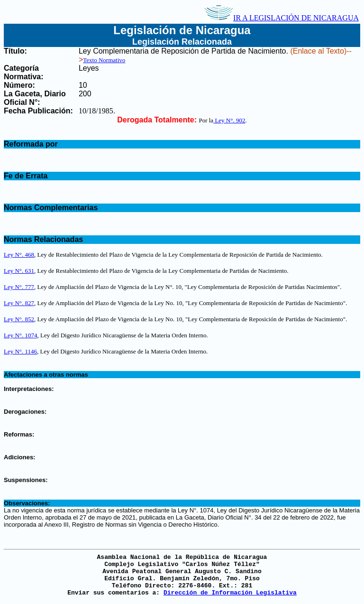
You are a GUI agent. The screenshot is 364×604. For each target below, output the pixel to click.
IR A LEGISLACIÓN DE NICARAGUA (282, 18)
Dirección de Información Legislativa (230, 593)
